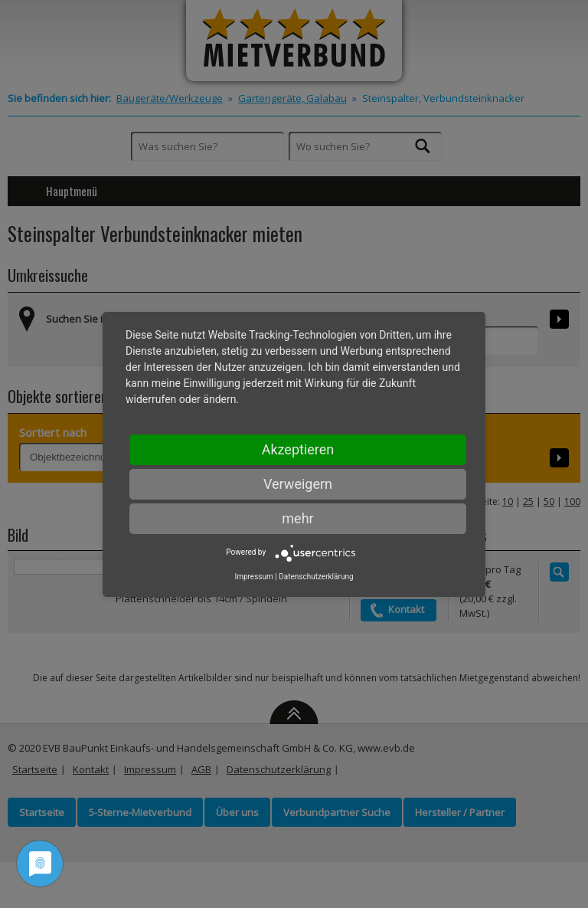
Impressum (253, 577)
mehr (297, 518)
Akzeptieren (298, 449)
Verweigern (298, 484)
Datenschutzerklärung (316, 577)
